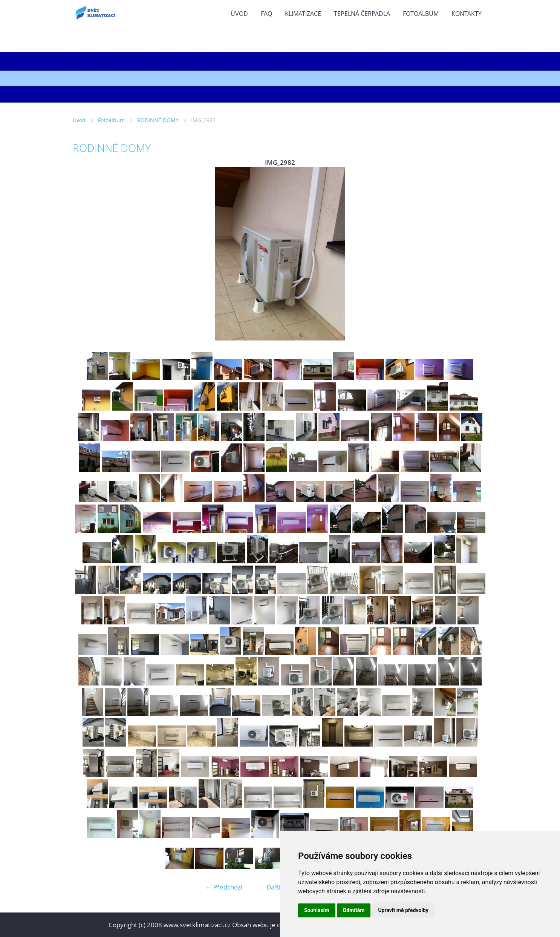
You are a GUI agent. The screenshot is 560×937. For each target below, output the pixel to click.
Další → (277, 887)
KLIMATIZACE (303, 14)
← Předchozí (224, 887)
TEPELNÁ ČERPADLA (362, 14)
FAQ (266, 14)
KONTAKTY (467, 14)
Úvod (239, 14)
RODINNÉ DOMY (158, 120)
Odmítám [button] (354, 910)
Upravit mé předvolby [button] (403, 910)
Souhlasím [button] (317, 910)
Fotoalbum (421, 14)
